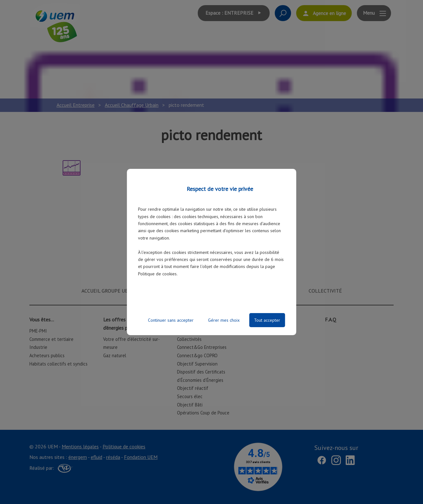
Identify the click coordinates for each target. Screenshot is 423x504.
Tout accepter (267, 320)
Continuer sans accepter (171, 320)
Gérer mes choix (224, 320)
